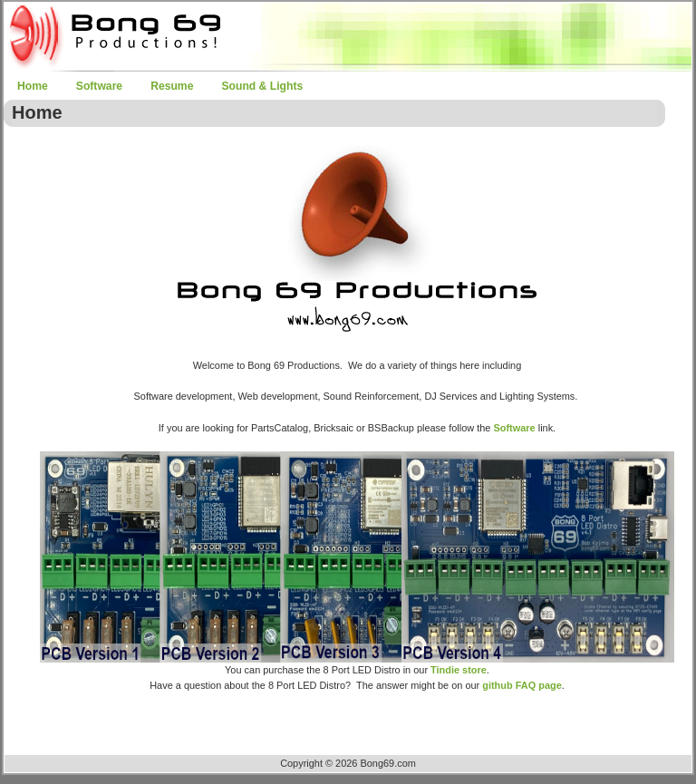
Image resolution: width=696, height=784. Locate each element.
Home (33, 86)
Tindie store (459, 670)
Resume (172, 86)
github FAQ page (522, 685)
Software (99, 86)
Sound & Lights (262, 86)
